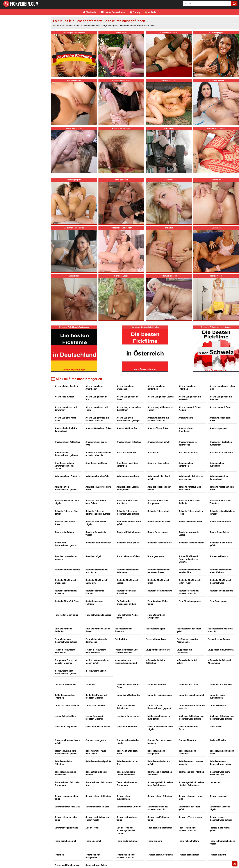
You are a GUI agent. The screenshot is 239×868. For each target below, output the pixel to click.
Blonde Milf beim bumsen (129, 532)
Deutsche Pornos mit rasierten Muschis (189, 592)
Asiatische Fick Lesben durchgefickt (128, 488)
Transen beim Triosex (189, 855)
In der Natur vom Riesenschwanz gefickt (126, 662)
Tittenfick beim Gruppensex (93, 856)
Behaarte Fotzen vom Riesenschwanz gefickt (128, 512)
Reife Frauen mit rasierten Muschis (191, 763)
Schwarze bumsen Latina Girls (190, 798)
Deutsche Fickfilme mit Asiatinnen (128, 571)
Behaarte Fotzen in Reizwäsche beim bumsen (98, 512)
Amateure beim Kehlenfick (67, 442)
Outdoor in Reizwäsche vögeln (128, 742)
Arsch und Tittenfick (126, 453)
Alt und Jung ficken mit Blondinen (221, 398)
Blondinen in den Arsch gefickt (221, 544)
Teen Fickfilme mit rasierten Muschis (187, 829)
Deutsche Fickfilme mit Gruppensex (66, 582)
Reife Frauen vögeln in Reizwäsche (65, 773)
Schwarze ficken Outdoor (128, 807)
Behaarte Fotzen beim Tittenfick (220, 502)
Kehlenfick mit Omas (188, 685)
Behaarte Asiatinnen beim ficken (222, 488)
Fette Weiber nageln (155, 629)
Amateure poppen (218, 428)
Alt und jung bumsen (64, 397)
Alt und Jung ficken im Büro (96, 398)
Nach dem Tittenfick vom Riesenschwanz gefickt (222, 717)
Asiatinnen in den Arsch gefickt (159, 478)
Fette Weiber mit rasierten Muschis (220, 630)
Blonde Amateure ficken (159, 522)
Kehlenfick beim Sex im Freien (128, 686)
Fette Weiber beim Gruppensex (156, 616)
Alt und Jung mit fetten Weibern (190, 409)
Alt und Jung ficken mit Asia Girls (190, 398)
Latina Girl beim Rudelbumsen (217, 696)
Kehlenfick (91, 685)
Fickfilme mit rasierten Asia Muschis (187, 641)
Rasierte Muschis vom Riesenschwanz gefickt (66, 752)
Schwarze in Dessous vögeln (220, 808)
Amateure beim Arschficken (186, 430)
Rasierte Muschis (218, 740)
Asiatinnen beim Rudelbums (217, 464)
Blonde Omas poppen (158, 532)
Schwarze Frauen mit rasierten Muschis (158, 808)
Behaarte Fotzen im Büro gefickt (66, 512)
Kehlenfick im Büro (157, 685)
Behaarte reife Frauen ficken (65, 523)
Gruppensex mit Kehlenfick (221, 650)
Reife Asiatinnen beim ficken (127, 752)
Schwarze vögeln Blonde (66, 828)
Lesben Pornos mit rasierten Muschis (95, 717)
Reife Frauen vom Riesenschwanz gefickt (221, 763)
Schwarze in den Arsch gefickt (189, 808)
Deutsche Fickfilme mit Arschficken (97, 571)
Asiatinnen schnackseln (128, 476)
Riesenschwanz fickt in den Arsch (99, 784)
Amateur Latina (186, 418)
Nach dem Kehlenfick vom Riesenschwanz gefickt (191, 717)
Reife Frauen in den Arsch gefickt (160, 763)
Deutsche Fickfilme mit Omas (159, 582)
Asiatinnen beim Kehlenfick (186, 464)
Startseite (90, 12)
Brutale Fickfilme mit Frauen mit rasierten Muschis (188, 559)
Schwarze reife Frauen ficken (158, 819)
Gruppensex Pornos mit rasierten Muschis (66, 662)
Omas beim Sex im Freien (98, 727)
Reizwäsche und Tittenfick (191, 772)
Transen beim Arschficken (160, 855)
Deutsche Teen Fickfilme (221, 591)
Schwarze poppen (218, 796)
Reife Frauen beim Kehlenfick (187, 752)
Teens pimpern (155, 841)
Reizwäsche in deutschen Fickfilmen (160, 773)
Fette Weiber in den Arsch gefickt (189, 630)
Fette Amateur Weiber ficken (158, 603)
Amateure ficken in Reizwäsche (188, 443)
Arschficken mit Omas (96, 463)
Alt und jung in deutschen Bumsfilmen (129, 409)
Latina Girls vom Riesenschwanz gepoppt (159, 707)
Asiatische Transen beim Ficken (159, 488)
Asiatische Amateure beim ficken (98, 488)
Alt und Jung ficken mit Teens (97, 409)
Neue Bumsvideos (113, 12)
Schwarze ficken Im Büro (97, 807)
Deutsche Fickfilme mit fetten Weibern (221, 571)
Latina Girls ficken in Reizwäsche (126, 707)
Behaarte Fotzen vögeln (159, 511)
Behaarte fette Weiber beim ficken (96, 502)
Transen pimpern (218, 855)
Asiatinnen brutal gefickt (97, 476)
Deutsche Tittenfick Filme (67, 601)
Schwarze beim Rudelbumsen (124, 798)
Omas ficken (216, 727)
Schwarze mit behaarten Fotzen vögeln (97, 819)
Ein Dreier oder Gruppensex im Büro (126, 603)
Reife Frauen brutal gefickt (98, 761)
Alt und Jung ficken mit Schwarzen (66, 409)
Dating (135, 12)
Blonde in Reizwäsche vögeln (96, 534)
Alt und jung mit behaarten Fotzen (160, 409)
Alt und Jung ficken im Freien (127, 398)
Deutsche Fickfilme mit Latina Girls (97, 582)
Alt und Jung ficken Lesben (161, 397)
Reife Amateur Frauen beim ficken (96, 752)
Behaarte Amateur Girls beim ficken (190, 488)
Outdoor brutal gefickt (96, 740)
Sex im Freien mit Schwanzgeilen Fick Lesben (126, 830)
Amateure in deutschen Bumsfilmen (221, 443)
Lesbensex (215, 782)
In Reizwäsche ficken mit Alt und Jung (220, 662)
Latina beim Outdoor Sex (128, 695)
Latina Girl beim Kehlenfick (191, 695)
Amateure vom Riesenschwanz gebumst (67, 454)
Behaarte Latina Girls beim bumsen (222, 512)
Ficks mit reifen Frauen (219, 639)
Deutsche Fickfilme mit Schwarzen (66, 592)
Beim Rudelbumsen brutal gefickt (129, 523)
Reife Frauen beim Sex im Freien (222, 752)
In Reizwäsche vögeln (96, 671)
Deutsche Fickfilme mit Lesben (128, 582)
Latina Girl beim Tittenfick (67, 706)
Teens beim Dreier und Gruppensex (127, 784)
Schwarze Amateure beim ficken (67, 798)
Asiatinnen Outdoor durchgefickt (219, 478)
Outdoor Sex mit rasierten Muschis (160, 742)
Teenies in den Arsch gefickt (220, 829)
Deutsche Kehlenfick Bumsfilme (126, 592)
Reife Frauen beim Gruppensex (156, 752)
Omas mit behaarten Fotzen (188, 728)
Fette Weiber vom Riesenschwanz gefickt (66, 641)
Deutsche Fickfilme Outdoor (95, 592)
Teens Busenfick (93, 841)
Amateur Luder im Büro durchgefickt (66, 430)
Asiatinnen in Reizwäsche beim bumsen (191, 478)
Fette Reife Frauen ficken (67, 615)
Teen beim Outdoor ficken (160, 828)
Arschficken (153, 453)
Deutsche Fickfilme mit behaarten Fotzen (159, 571)
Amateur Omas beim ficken (99, 428)
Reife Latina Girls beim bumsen (96, 773)
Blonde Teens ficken (219, 532)
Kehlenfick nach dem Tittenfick (65, 696)
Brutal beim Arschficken (128, 556)
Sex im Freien (92, 828)
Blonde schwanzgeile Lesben (189, 534)
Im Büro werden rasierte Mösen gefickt (97, 662)
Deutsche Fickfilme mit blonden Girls (190, 571)
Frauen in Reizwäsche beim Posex (65, 651)
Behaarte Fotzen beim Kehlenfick (189, 502)
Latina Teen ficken (218, 706)
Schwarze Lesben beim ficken (66, 819)
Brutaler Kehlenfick (219, 556)
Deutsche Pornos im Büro (160, 591)
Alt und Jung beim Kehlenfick (156, 388)
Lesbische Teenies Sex (65, 685)
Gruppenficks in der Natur (158, 650)
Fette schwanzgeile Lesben (98, 615)
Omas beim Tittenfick (127, 727)
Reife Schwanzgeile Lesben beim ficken (126, 773)
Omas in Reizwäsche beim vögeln (160, 728)
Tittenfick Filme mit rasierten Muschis (126, 856)
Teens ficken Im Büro (189, 841)
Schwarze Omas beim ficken (127, 819)
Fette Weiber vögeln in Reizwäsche (96, 641)
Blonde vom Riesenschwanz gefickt (66, 544)
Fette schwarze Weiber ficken (127, 616)
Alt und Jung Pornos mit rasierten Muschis (97, 419)
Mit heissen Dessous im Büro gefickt (159, 717)
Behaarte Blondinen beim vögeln (67, 502)
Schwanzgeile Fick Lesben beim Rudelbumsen (160, 784)
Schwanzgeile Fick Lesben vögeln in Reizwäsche (191, 784)
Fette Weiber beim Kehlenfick (63, 630)
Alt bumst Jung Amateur (66, 386)
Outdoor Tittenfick (187, 740)
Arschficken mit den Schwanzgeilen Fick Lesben (64, 466)
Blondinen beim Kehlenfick (98, 543)
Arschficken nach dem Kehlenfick (127, 464)
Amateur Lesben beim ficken (220, 419)
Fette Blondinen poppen (190, 601)
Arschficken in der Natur (221, 453)
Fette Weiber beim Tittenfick (123, 630)
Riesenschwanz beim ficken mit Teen (220, 773)
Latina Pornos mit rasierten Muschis (192, 707)
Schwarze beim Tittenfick (160, 796)
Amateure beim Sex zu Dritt (96, 443)
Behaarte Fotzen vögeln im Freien (191, 512)
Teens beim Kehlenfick (65, 841)
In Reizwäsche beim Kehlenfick (155, 662)
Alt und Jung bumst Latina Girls (222, 388)
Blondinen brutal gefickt (128, 543)
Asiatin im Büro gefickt (159, 463)
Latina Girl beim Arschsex (160, 695)
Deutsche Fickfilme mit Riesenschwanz (221, 582)
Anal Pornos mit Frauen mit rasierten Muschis (99, 454)
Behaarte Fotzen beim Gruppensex (158, 502)
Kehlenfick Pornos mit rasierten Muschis (96, 696)
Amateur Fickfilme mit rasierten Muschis (158, 419)
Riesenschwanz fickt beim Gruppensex (67, 784)
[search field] (207, 4)
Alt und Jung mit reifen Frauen (66, 419)
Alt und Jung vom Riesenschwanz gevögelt (128, 419)
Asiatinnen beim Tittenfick (67, 476)
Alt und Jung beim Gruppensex (125, 388)
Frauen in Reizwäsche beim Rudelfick (96, 651)
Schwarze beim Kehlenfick (98, 796)
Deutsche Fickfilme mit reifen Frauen (190, 582)
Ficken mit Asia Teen (156, 639)
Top (235, 864)
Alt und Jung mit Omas (221, 407)
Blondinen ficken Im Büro (160, 543)
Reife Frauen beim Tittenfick (63, 763)
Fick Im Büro (121, 639)
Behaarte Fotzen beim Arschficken (127, 502)
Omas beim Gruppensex (66, 727)
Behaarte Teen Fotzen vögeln (96, 523)
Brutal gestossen (156, 556)
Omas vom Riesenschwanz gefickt (67, 742)
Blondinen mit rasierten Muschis (66, 558)
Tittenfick (59, 855)
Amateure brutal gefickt (159, 442)
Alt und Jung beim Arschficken (94, 388)
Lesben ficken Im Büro (65, 716)
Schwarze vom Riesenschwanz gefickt (221, 819)
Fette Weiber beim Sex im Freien (98, 630)
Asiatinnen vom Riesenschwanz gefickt (66, 488)
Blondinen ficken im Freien (191, 543)
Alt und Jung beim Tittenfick (187, 388)
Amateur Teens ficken (158, 428)
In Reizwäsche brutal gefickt (187, 662)
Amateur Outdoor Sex (127, 428)
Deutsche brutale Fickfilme (67, 570)
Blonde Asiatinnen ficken (190, 522)
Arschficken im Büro (188, 453)
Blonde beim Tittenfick (220, 522)
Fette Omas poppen (219, 601)
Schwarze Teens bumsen (190, 817)
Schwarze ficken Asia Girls (67, 807)
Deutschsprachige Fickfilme (94, 603)
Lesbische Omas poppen (128, 716)
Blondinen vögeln (94, 556)
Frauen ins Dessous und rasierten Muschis (126, 651)
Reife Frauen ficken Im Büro (127, 763)
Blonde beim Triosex (64, 532)
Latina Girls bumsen (95, 706)
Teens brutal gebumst (127, 841)
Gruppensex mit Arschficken (184, 651)
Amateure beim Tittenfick (129, 442)
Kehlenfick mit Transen (221, 685)
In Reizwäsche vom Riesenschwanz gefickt (66, 672)
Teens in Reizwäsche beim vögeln (222, 842)
